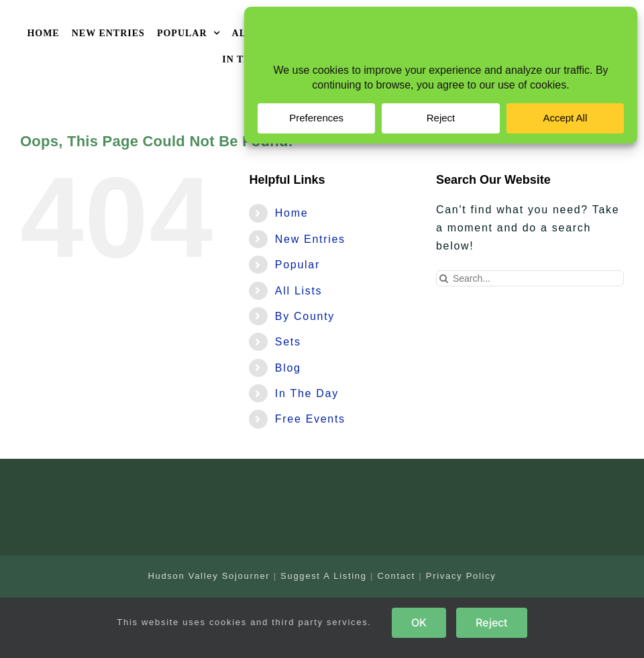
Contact (396, 576)
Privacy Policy (461, 576)
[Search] (444, 278)
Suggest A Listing (324, 576)
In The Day (307, 393)
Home (291, 213)
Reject (491, 622)
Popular (298, 265)
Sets (288, 342)
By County (305, 316)
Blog (288, 368)
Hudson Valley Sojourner (209, 576)
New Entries (310, 239)
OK (419, 622)
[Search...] (530, 278)
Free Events (310, 419)
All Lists (299, 291)
